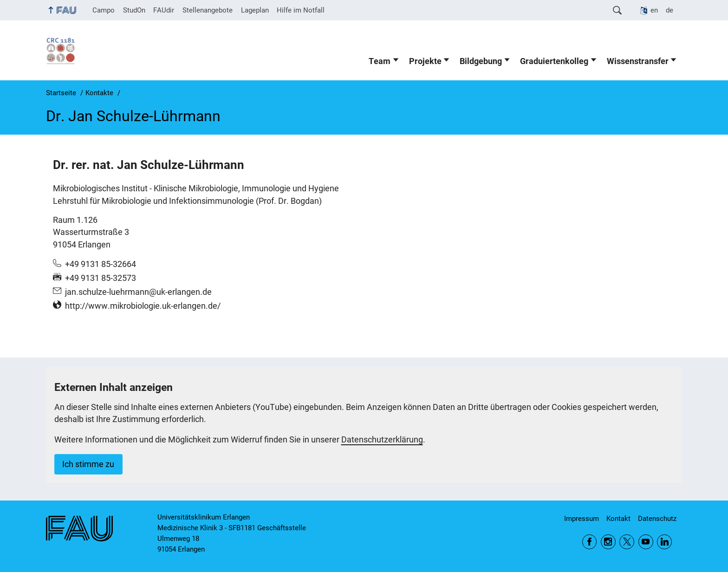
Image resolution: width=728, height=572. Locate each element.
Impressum (582, 519)
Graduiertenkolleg (554, 61)
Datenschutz (657, 519)
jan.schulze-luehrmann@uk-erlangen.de (138, 292)
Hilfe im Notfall (301, 10)
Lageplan (255, 10)
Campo (104, 10)
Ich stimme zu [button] (88, 464)
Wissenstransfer (638, 61)
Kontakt (618, 519)
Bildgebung (481, 61)
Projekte (425, 61)
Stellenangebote (208, 10)
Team (380, 61)
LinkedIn (664, 542)
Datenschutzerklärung (382, 440)
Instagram (608, 542)
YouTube (646, 542)
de (669, 10)
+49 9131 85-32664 (101, 264)
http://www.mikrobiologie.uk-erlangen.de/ (143, 306)
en (654, 10)
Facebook (590, 542)
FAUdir (164, 10)
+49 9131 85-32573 (101, 278)
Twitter (627, 542)
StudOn (134, 10)
